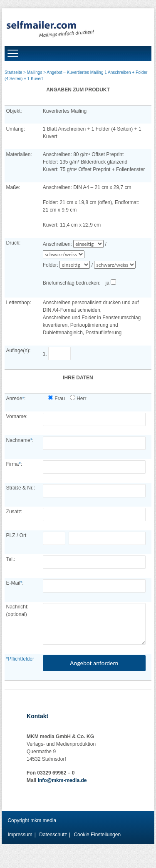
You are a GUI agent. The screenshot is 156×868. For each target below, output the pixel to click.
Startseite (13, 72)
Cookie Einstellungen (97, 835)
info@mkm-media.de (62, 780)
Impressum (20, 835)
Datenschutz (53, 835)
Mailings (35, 72)
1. (58, 354)
